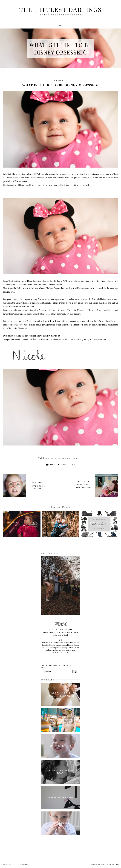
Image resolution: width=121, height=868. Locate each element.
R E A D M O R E (60, 652)
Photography (75, 458)
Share (50, 465)
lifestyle (60, 458)
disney (49, 458)
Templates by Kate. (110, 865)
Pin (72, 465)
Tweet (62, 465)
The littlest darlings (60, 9)
